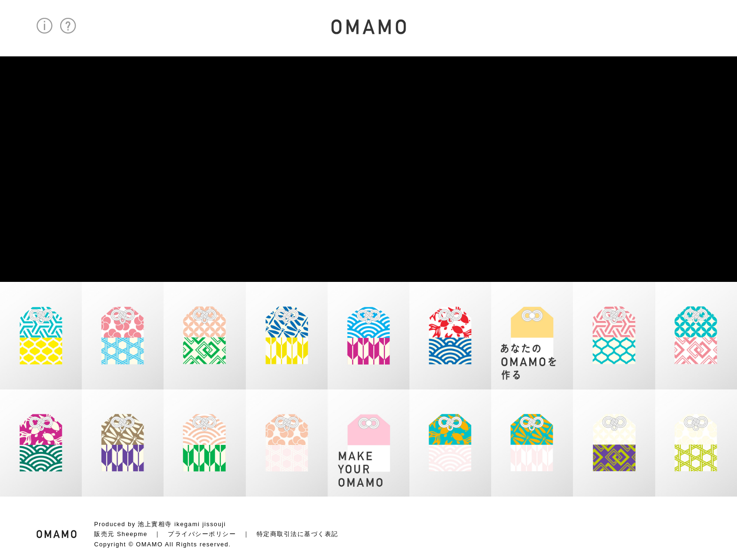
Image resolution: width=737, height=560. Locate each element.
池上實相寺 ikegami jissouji (182, 524)
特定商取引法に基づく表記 (298, 534)
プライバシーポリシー (202, 534)
